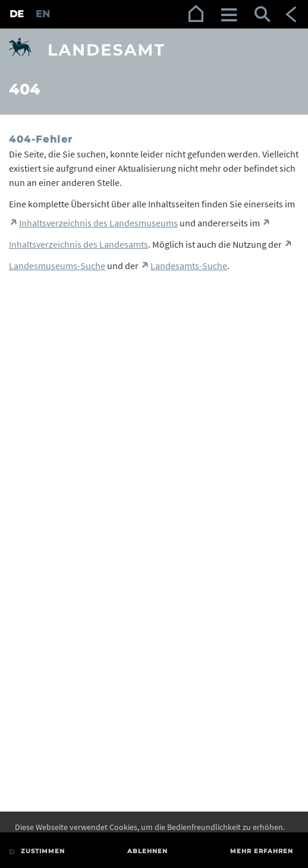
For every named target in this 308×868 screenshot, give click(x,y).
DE (17, 14)
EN (43, 14)
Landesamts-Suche (189, 266)
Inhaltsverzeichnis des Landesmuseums (98, 223)
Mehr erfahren (262, 851)
